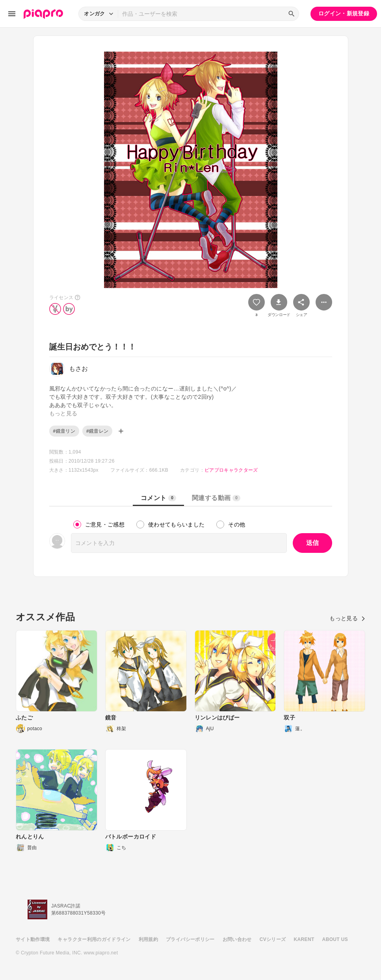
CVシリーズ (273, 939)
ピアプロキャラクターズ (231, 470)
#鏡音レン (97, 431)
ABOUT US (335, 939)
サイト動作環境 (33, 939)
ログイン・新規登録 (344, 13)
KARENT (304, 939)
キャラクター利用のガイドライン (94, 939)
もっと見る (347, 618)
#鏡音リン (64, 431)
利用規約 (148, 939)
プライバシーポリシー (190, 939)
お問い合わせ (237, 939)
